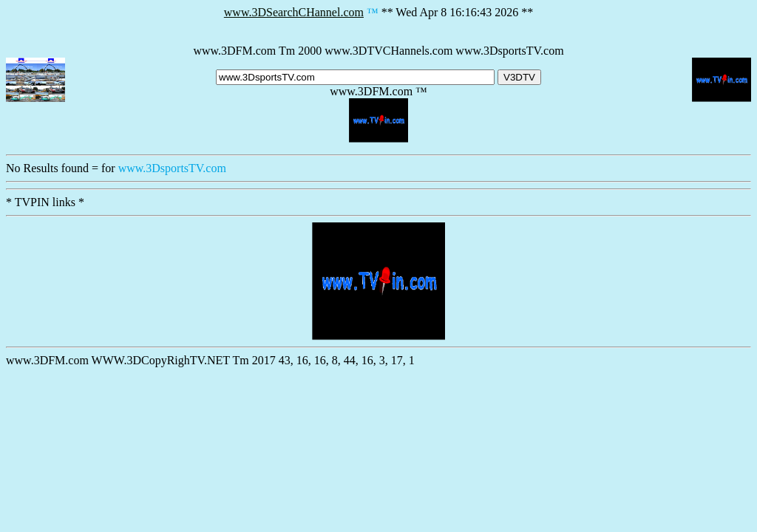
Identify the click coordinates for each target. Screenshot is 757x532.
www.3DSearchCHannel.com (294, 12)
